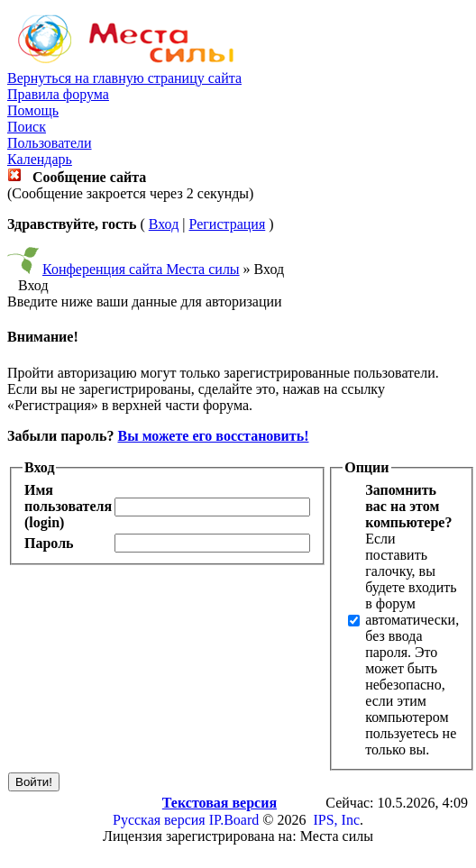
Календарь (40, 159)
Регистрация (227, 224)
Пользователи (50, 143)
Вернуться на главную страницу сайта (124, 78)
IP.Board (234, 820)
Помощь (33, 110)
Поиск (27, 127)
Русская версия (159, 820)
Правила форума (58, 94)
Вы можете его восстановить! (213, 436)
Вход (164, 224)
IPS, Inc (336, 820)
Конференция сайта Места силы (141, 269)
